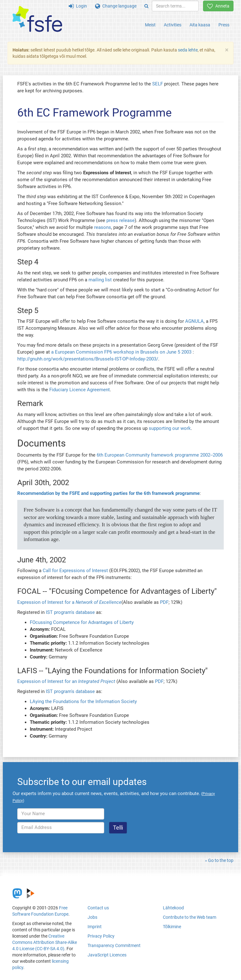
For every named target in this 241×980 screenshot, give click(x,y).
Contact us (98, 908)
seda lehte (188, 50)
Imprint (95, 927)
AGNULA (194, 321)
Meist (150, 25)
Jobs (92, 917)
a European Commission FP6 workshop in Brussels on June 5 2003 (121, 352)
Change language (116, 6)
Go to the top (221, 860)
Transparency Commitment (114, 945)
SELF (158, 84)
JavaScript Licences (107, 955)
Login (78, 6)
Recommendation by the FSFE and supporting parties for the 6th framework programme (108, 493)
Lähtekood (173, 908)
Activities (173, 25)
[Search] (146, 6)
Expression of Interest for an (66, 681)
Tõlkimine (172, 927)
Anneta (218, 6)
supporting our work (170, 428)
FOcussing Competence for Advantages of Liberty (82, 622)
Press (224, 25)
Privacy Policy (101, 936)
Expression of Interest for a (69, 602)
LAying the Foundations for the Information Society (83, 701)
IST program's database (70, 612)
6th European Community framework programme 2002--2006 (160, 455)
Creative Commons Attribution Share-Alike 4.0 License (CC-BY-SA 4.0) (45, 942)
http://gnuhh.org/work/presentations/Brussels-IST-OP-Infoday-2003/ (88, 359)
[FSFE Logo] (37, 19)
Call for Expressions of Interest (75, 571)
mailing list (100, 280)
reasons (103, 227)
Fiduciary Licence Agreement (80, 390)
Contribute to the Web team (190, 917)
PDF (164, 602)
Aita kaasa (200, 25)
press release (120, 220)
